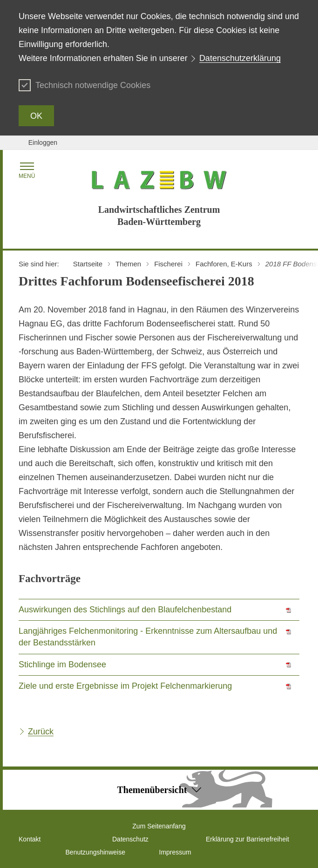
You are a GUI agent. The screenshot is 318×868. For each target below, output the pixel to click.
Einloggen (43, 142)
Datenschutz (130, 839)
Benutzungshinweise (95, 852)
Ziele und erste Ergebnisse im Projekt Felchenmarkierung (125, 686)
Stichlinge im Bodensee (62, 665)
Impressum (175, 852)
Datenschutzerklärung (240, 58)
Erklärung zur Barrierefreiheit (247, 839)
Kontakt (30, 839)
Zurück (41, 732)
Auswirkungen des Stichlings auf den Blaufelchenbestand (125, 610)
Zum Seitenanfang (159, 826)
